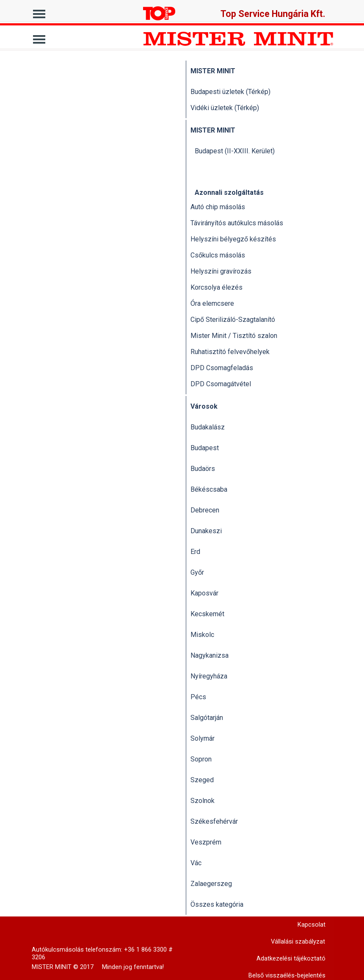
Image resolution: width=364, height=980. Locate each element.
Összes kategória (217, 904)
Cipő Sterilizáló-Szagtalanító (233, 320)
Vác (196, 863)
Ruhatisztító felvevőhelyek (230, 352)
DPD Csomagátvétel (221, 384)
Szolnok (203, 801)
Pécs (198, 697)
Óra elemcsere (212, 303)
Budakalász (208, 427)
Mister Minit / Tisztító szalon (234, 336)
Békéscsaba (209, 489)
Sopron (201, 759)
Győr (197, 572)
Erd (195, 552)
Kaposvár (204, 593)
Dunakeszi (206, 531)
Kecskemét (207, 614)
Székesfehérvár (214, 821)
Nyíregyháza (209, 676)
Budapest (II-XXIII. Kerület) (235, 151)
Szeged (202, 780)
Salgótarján (207, 718)
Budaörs (203, 469)
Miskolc (202, 635)
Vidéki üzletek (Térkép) (225, 108)
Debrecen (205, 510)
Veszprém (206, 842)
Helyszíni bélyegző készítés (233, 239)
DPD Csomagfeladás (222, 368)
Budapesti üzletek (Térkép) (230, 92)
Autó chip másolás (218, 207)
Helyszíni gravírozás (221, 271)
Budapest (205, 448)
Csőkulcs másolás (218, 255)
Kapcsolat (312, 925)
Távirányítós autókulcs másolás (237, 223)
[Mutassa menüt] (39, 12)
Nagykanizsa (210, 655)
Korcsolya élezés (216, 287)
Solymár (203, 738)
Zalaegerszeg (211, 884)
